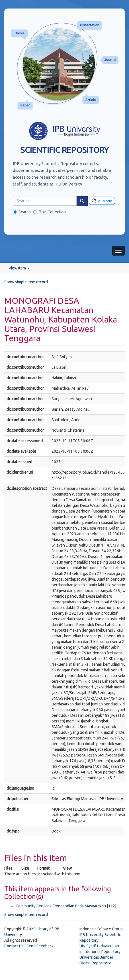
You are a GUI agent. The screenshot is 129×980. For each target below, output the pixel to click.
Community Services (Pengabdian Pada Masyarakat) (61, 906)
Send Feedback (40, 946)
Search (22, 212)
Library (42, 929)
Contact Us (14, 946)
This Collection (50, 212)
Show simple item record (26, 282)
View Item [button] (19, 268)
